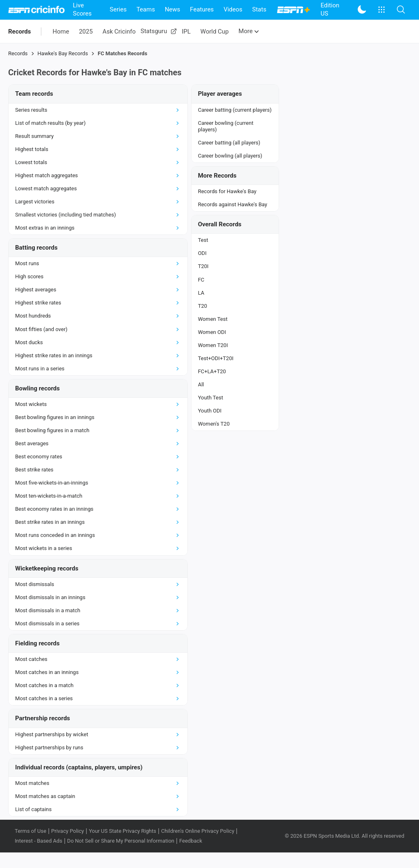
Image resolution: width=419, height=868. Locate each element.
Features (202, 9)
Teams (145, 9)
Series (118, 9)
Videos (233, 9)
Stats (259, 9)
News (173, 9)
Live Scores (82, 9)
